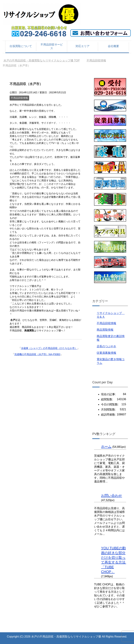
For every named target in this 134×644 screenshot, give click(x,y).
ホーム (106, 447)
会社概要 (113, 46)
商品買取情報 (105, 330)
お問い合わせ (111, 496)
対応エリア (83, 46)
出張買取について (21, 46)
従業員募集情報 (106, 353)
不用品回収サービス (52, 46)
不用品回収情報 (19, 98)
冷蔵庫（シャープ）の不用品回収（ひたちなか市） (49, 348)
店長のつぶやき (106, 346)
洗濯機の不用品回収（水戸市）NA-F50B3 (37, 354)
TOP (42, 60)
